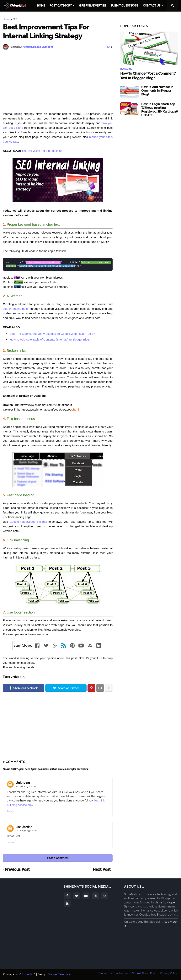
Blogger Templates (60, 974)
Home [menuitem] (41, 6)
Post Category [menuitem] (61, 6)
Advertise (122, 974)
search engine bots (15, 309)
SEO (15, 19)
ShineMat (28, 974)
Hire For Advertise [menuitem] (92, 6)
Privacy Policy (169, 974)
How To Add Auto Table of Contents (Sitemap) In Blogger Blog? (50, 339)
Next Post (102, 870)
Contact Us (104, 974)
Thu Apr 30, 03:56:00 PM (27, 831)
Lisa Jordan (24, 827)
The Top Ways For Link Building (42, 151)
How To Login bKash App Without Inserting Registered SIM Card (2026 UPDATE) (160, 110)
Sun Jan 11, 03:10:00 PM (26, 787)
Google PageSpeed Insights (28, 522)
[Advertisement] (58, 81)
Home (7, 19)
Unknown (23, 783)
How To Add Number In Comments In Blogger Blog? (157, 91)
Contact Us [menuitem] (152, 6)
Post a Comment (58, 858)
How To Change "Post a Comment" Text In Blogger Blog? (148, 76)
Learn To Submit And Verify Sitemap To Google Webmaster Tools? (52, 334)
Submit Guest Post (144, 974)
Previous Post (17, 870)
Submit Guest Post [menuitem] (124, 6)
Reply (10, 811)
